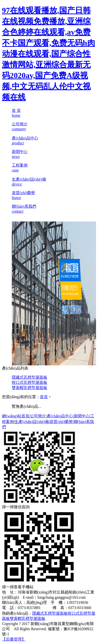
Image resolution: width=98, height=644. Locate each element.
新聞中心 (82, 416)
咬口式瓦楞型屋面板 (30, 382)
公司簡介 (38, 416)
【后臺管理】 (14, 639)
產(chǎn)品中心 (60, 416)
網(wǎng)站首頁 (16, 416)
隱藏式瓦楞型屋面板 (30, 377)
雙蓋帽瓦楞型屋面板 (30, 388)
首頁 (44, 397)
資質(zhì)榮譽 (61, 422)
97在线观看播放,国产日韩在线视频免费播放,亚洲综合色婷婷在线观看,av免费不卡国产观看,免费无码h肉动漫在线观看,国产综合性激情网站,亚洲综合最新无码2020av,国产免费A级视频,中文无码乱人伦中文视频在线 (49, 54)
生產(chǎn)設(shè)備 (32, 422)
